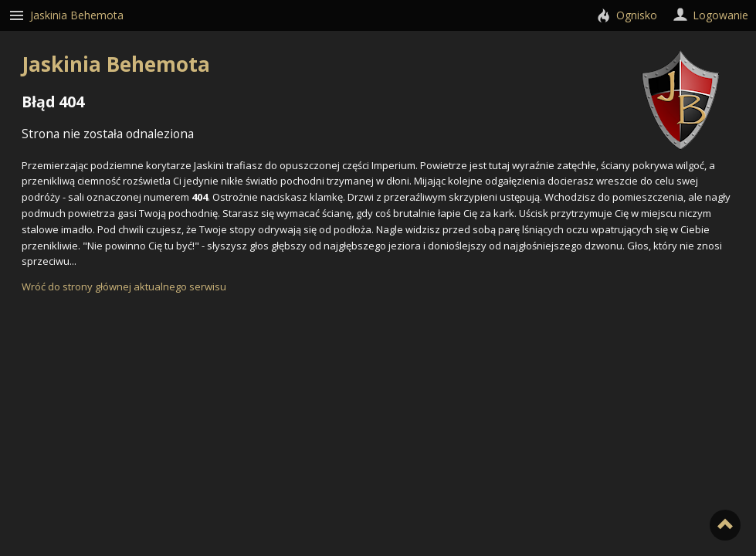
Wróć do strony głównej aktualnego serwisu (124, 286)
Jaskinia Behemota (370, 64)
